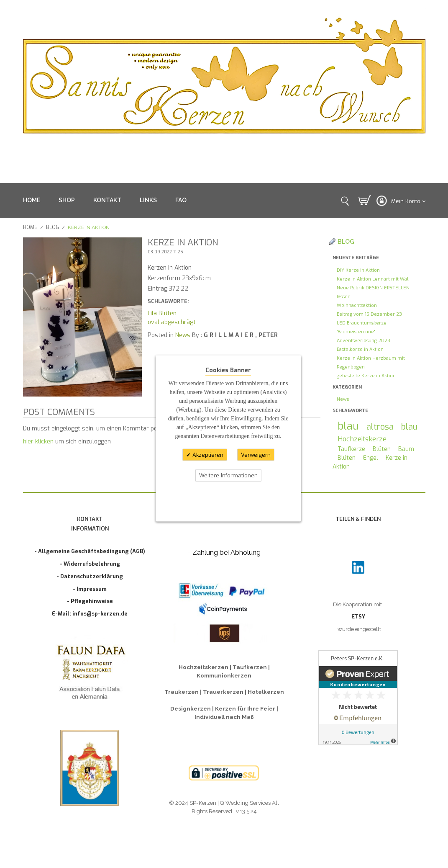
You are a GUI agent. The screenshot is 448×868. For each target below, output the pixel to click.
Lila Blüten (162, 313)
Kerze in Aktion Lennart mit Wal (372, 279)
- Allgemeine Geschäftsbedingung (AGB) (90, 551)
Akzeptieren (207, 455)
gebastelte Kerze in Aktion (366, 376)
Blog (52, 227)
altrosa (380, 427)
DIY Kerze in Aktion (358, 270)
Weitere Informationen (228, 475)
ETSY (358, 617)
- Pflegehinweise (90, 601)
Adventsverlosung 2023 (364, 341)
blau (348, 426)
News (183, 335)
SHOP (67, 200)
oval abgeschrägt (172, 322)
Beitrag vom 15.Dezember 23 (369, 314)
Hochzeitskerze (362, 439)
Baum (406, 449)
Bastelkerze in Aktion (360, 349)
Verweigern (256, 455)
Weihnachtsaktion (357, 305)
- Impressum (90, 589)
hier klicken (38, 442)
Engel (371, 458)
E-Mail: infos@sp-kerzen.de (90, 614)
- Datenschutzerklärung (90, 576)
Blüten (382, 449)
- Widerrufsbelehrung (90, 564)
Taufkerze (351, 449)
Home (30, 227)
